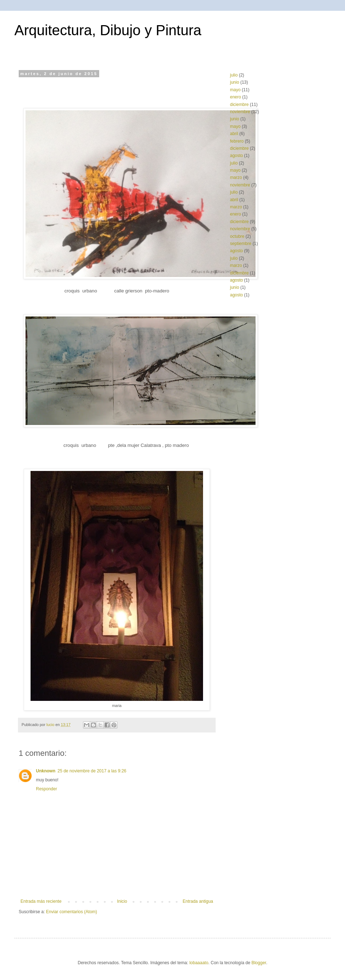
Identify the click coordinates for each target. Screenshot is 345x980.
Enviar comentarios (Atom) (72, 912)
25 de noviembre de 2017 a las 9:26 (92, 771)
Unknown (46, 771)
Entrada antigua (198, 901)
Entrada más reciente (41, 901)
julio (234, 75)
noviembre (240, 112)
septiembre (241, 244)
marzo (236, 177)
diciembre (239, 105)
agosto (236, 156)
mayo (235, 90)
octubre (237, 236)
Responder (47, 789)
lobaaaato (199, 963)
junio (234, 82)
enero (236, 97)
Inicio (122, 901)
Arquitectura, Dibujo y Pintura (108, 30)
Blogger (259, 963)
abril (234, 134)
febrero (237, 141)
